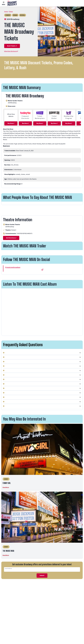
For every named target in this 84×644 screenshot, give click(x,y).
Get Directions (12, 252)
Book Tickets (12, 53)
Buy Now (11, 131)
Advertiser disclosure (12, 58)
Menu (4, 3)
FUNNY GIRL (11, 497)
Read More (6, 502)
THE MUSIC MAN (13, 566)
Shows (11, 12)
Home (6, 12)
